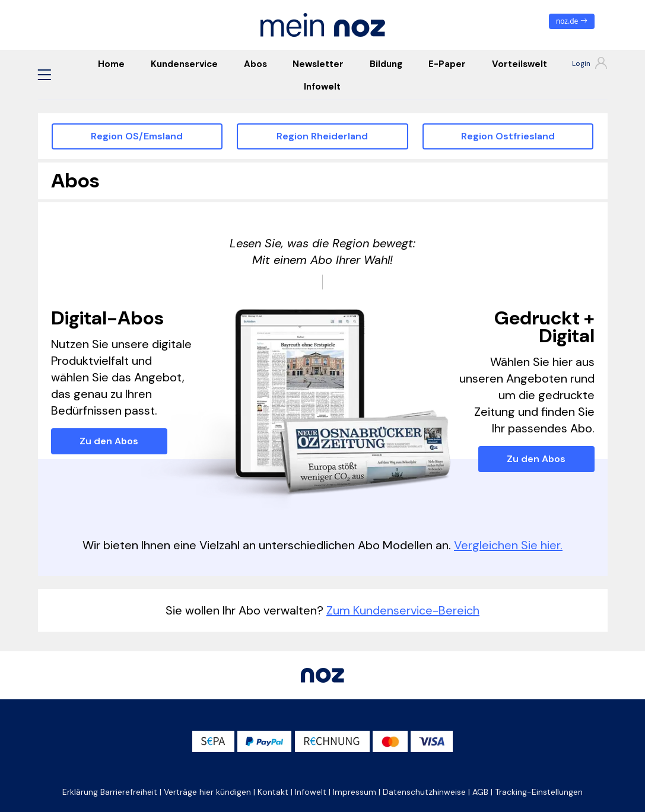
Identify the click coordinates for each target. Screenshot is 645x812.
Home (111, 64)
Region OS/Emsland (137, 136)
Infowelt (322, 87)
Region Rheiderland (322, 136)
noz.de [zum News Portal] (572, 21)
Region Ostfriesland (508, 136)
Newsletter (318, 64)
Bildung (386, 64)
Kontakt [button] (273, 792)
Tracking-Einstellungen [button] (539, 792)
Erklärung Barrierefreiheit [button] (110, 792)
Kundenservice (184, 64)
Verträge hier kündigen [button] (207, 792)
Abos (255, 64)
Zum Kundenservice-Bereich (403, 610)
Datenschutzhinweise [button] (424, 792)
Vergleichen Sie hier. (508, 545)
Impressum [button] (355, 792)
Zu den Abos (109, 441)
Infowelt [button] (311, 792)
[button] (45, 75)
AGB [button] (480, 792)
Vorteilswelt (520, 64)
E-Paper (447, 64)
